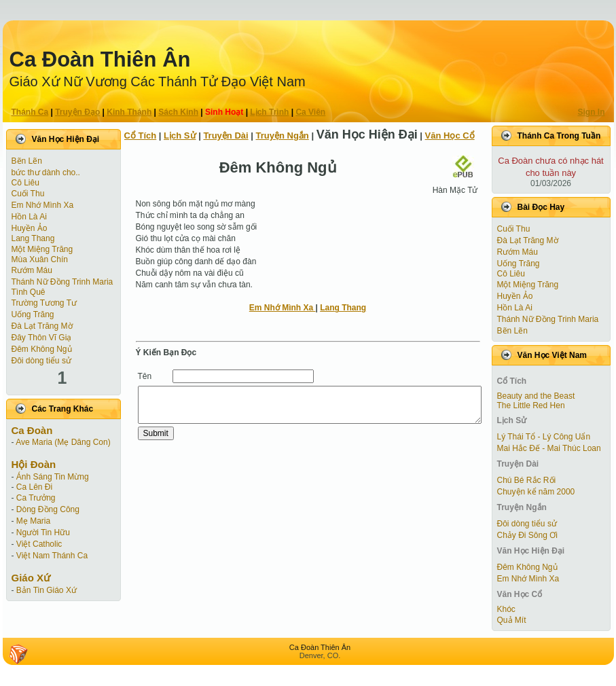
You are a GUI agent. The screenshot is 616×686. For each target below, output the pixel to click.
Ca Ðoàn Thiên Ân (100, 59)
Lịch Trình (269, 112)
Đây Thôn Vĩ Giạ (42, 338)
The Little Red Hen (531, 405)
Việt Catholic (39, 544)
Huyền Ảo (30, 228)
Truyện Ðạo (77, 112)
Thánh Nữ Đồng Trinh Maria (62, 282)
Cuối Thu (28, 194)
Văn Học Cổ (450, 136)
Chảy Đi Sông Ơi (527, 535)
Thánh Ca (30, 112)
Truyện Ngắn (283, 136)
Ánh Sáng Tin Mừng (53, 477)
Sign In (592, 112)
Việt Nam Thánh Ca (52, 556)
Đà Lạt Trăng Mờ (42, 326)
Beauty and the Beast (536, 396)
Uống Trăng (33, 314)
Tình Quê (29, 292)
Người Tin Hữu (43, 532)
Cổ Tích (141, 136)
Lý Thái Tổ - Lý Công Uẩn (544, 437)
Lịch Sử (180, 136)
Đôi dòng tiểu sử (41, 361)
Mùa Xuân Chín (40, 259)
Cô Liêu (25, 183)
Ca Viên (310, 112)
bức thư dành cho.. (46, 173)
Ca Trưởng (36, 498)
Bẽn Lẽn (27, 161)
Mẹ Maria (33, 521)
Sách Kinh (178, 112)
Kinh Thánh (129, 112)
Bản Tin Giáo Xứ (47, 590)
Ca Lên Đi (34, 487)
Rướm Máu (32, 270)
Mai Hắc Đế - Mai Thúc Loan (549, 448)
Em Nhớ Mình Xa (43, 205)
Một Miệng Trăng (42, 249)
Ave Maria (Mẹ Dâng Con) (63, 442)
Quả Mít (512, 620)
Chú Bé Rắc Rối (527, 480)
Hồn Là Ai (29, 217)
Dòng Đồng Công (48, 509)
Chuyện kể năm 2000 (536, 492)
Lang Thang (33, 238)
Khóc (506, 609)
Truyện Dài (225, 136)
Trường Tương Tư (44, 303)
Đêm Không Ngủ (42, 349)
